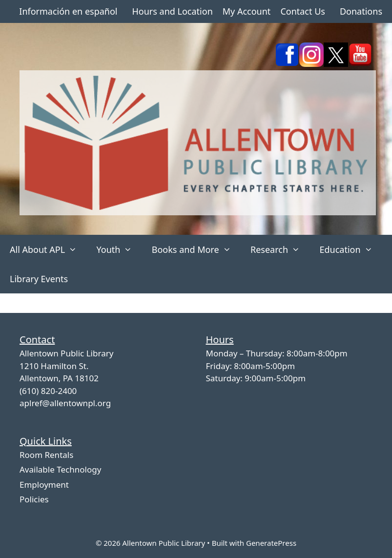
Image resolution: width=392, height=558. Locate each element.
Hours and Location (172, 11)
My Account (247, 11)
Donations (361, 11)
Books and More (196, 249)
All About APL (48, 249)
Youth (119, 249)
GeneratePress (271, 543)
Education (351, 249)
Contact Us (303, 11)
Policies (34, 499)
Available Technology (60, 469)
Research (280, 249)
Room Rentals (46, 455)
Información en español (68, 11)
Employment (44, 485)
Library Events (39, 279)
